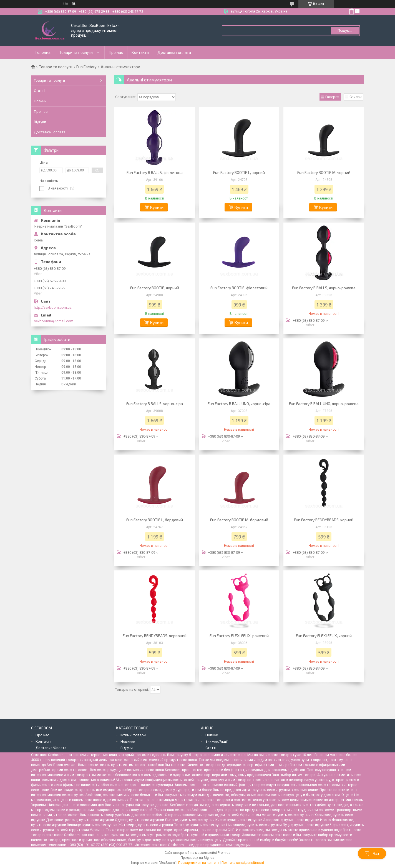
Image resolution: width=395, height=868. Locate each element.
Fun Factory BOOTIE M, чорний (324, 172)
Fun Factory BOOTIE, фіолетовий (239, 288)
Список (356, 97)
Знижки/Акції (217, 741)
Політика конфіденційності (243, 863)
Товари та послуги (76, 53)
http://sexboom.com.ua (53, 307)
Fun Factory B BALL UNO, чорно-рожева (324, 404)
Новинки (128, 741)
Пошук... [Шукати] (345, 30)
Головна (43, 53)
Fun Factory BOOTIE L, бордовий (155, 520)
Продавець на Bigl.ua (197, 858)
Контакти (140, 53)
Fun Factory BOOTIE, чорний (155, 288)
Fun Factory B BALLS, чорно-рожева (324, 288)
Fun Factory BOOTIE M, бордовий (239, 520)
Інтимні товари (133, 735)
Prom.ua (224, 853)
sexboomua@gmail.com (54, 321)
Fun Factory (86, 67)
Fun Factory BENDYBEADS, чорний (324, 520)
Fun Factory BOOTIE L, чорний (239, 172)
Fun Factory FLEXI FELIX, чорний (324, 636)
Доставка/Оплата (51, 748)
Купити (157, 207)
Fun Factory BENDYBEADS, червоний (155, 636)
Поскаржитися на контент (199, 863)
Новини (40, 101)
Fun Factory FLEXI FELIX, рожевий (239, 636)
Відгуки (40, 122)
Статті (39, 91)
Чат (372, 854)
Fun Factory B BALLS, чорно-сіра (155, 404)
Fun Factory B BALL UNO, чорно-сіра (239, 404)
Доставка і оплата (174, 53)
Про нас (116, 53)
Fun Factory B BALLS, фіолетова (155, 172)
